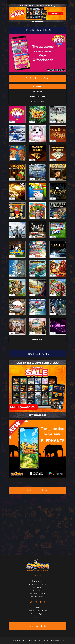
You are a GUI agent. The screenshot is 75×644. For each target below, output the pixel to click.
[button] (13, 19)
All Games (37, 86)
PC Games (37, 91)
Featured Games (37, 584)
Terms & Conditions (38, 611)
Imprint (37, 617)
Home (38, 608)
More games (38, 339)
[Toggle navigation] (10, 2)
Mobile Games (38, 102)
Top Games (38, 581)
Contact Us (38, 626)
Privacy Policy (38, 614)
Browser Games (37, 97)
